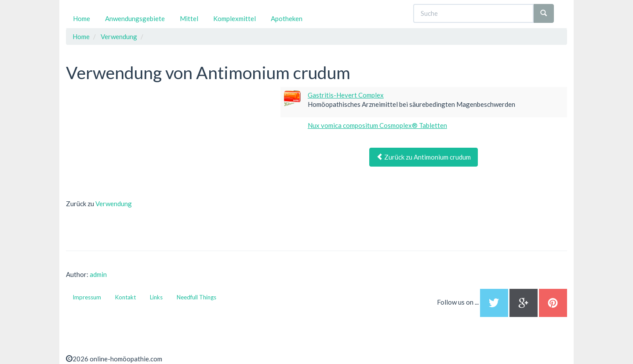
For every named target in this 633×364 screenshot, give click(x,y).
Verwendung (114, 204)
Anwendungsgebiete (135, 18)
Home (82, 18)
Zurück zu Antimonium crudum (424, 157)
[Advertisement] (132, 142)
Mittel (189, 18)
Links (156, 297)
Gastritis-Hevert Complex (346, 95)
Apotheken (287, 18)
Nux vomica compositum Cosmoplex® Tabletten (377, 125)
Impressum (87, 297)
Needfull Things (196, 297)
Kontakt (126, 297)
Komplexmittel (235, 18)
